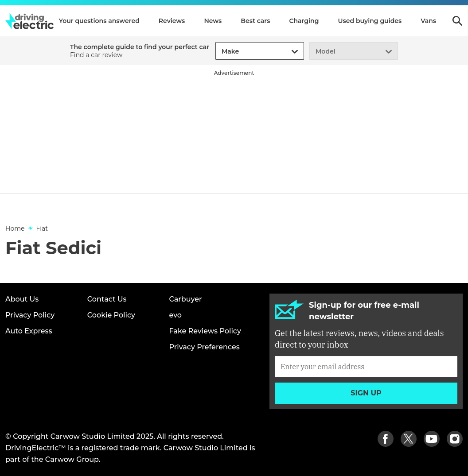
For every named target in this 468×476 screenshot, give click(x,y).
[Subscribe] (366, 367)
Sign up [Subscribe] (366, 393)
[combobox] (220, 52)
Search (457, 21)
